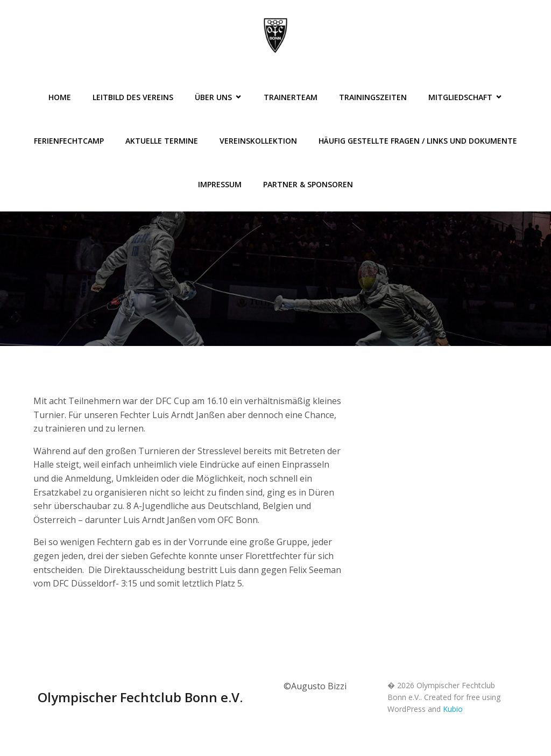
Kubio (453, 709)
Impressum (220, 184)
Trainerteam (291, 97)
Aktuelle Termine (162, 141)
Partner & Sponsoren (308, 184)
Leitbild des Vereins (133, 97)
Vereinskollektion (258, 141)
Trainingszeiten (373, 97)
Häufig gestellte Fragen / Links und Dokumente (418, 141)
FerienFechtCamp (69, 141)
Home (60, 97)
